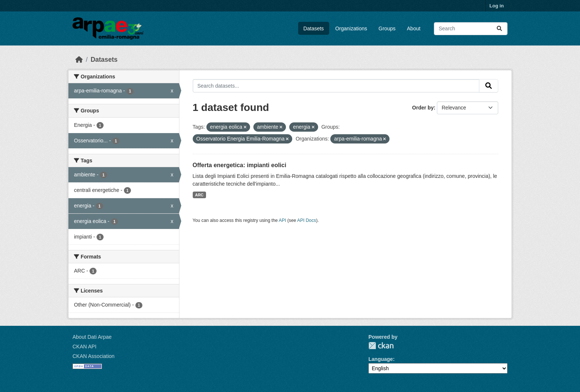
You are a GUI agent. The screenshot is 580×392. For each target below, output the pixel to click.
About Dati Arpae (92, 337)
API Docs (306, 220)
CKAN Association (94, 356)
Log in (497, 6)
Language (381, 359)
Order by (423, 108)
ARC (199, 195)
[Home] (79, 60)
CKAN (381, 346)
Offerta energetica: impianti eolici (240, 165)
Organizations (351, 28)
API (283, 220)
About (414, 28)
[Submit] (499, 29)
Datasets (313, 28)
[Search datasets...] (471, 29)
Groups (387, 28)
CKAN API (85, 347)
